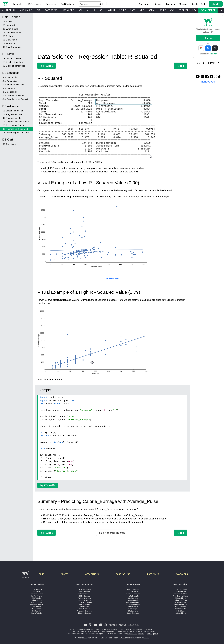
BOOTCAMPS (153, 574)
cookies (141, 634)
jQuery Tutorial (37, 613)
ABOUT (123, 625)
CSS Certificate (180, 592)
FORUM (113, 625)
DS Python (8, 36)
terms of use (132, 634)
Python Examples (133, 600)
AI (88, 10)
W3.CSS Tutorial (37, 602)
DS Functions (9, 43)
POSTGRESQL (52, 10)
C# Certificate (180, 611)
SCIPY (163, 10)
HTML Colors (84, 607)
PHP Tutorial (37, 607)
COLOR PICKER (208, 63)
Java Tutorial (37, 609)
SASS (133, 10)
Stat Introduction (10, 77)
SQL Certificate (180, 598)
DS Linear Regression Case (16, 132)
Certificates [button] (67, 4)
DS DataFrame (10, 40)
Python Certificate (180, 600)
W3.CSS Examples (133, 602)
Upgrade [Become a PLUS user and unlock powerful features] (183, 4)
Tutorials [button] (18, 4)
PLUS (41, 574)
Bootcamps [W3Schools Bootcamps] (144, 4)
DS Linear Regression (13, 111)
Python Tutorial (37, 600)
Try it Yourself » (48, 485)
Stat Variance (9, 88)
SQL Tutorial (36, 598)
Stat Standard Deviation (14, 85)
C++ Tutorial (36, 611)
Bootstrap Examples (133, 604)
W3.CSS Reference (85, 600)
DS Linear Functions (12, 59)
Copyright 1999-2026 (83, 638)
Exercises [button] (51, 4)
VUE (142, 10)
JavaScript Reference (84, 594)
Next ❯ (181, 66)
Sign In (208, 38)
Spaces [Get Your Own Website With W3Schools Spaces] (158, 4)
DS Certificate (9, 144)
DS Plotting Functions (13, 62)
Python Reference (85, 598)
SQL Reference (84, 596)
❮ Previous (46, 66)
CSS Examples (133, 592)
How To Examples (133, 596)
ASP (81, 10)
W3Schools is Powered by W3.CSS (135, 638)
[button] (100, 4)
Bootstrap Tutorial (36, 604)
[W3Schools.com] (25, 576)
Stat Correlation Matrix (13, 96)
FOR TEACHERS (123, 574)
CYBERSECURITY (188, 10)
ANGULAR (11, 10)
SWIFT (123, 10)
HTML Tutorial (37, 589)
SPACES (65, 574)
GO (101, 10)
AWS (172, 10)
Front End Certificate (180, 596)
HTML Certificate (180, 589)
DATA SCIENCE (208, 10)
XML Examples (133, 611)
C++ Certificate (180, 609)
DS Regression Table (12, 114)
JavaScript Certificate (180, 594)
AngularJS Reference (85, 611)
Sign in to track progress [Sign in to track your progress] (112, 533)
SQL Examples (133, 598)
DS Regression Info (12, 118)
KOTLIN (111, 10)
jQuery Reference (85, 613)
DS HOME (7, 22)
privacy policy (152, 634)
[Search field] (90, 4)
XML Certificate (180, 613)
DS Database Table (12, 32)
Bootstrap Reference (84, 602)
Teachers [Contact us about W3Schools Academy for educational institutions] (170, 4)
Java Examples (133, 609)
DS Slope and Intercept (13, 66)
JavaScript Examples (133, 594)
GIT (39, 10)
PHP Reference (85, 604)
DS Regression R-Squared (15, 129)
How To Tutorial (36, 596)
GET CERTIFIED (92, 574)
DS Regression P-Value (14, 125)
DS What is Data (10, 29)
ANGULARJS (26, 10)
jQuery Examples (133, 613)
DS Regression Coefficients (15, 122)
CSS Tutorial (36, 592)
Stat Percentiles (10, 81)
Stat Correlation (10, 92)
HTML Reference (85, 589)
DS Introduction (10, 25)
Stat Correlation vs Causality (16, 99)
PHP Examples (133, 607)
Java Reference (85, 609)
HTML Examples (133, 589)
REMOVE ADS (112, 278)
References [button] (35, 4)
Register (213, 54)
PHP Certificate (180, 602)
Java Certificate (180, 607)
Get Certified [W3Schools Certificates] (198, 4)
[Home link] (5, 4)
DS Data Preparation (12, 47)
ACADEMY (134, 625)
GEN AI (152, 10)
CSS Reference (84, 592)
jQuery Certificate (180, 604)
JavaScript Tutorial (36, 594)
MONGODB (69, 10)
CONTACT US (182, 574)
